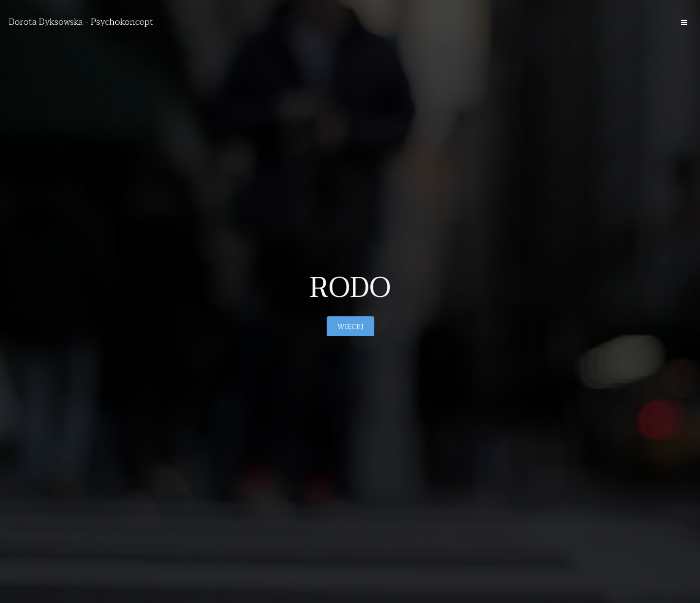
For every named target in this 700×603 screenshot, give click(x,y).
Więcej (350, 327)
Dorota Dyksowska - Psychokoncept (81, 22)
